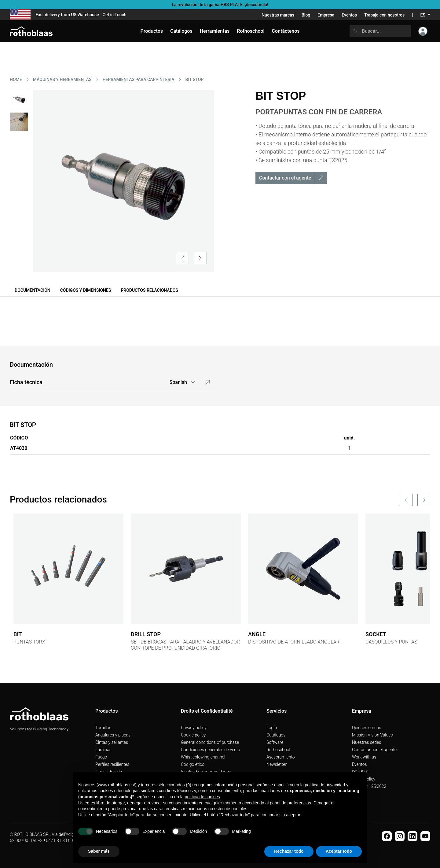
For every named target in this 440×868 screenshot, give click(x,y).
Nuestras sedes (367, 742)
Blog (306, 15)
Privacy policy (194, 728)
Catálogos (276, 735)
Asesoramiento (281, 757)
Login (272, 728)
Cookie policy (193, 735)
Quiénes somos (367, 728)
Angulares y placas (113, 735)
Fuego (101, 757)
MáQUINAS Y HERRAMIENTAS (62, 80)
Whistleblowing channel (203, 757)
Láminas (103, 750)
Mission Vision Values (372, 735)
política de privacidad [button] (325, 785)
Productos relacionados (149, 290)
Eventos (349, 15)
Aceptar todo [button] (339, 851)
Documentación (33, 290)
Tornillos (103, 728)
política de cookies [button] (202, 797)
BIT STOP (195, 80)
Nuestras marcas (278, 15)
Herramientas (215, 31)
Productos (152, 31)
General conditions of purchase (210, 742)
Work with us (364, 757)
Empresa (326, 15)
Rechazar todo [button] (289, 851)
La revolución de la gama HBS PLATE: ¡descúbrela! (220, 5)
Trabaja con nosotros (384, 15)
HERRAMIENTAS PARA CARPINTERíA (139, 80)
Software (275, 742)
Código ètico (193, 764)
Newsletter (277, 764)
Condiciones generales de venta (211, 750)
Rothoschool (278, 750)
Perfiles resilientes (112, 764)
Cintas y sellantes (112, 742)
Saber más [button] (99, 851)
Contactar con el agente (374, 750)
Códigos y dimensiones (86, 290)
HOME (16, 80)
